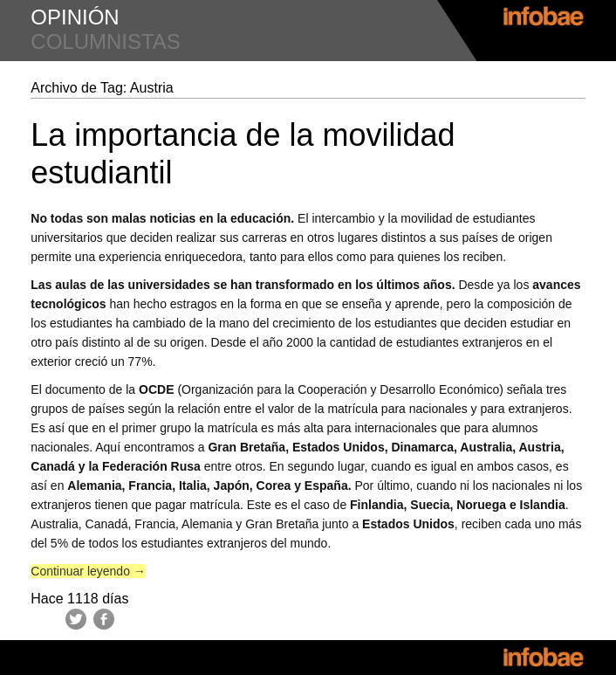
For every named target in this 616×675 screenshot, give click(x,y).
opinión (75, 17)
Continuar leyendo (88, 571)
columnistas (106, 41)
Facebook (104, 619)
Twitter (76, 619)
